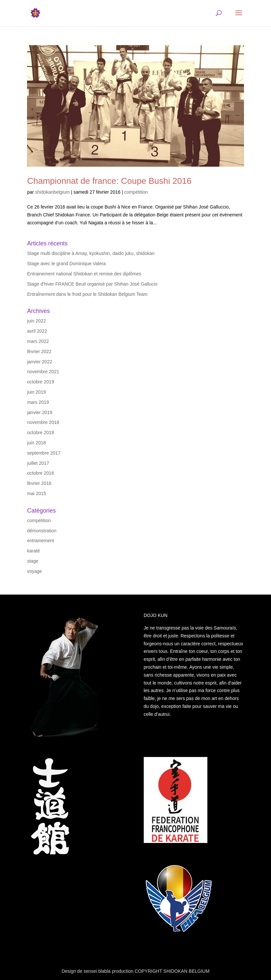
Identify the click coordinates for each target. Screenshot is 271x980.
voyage (34, 571)
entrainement (41, 541)
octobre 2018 (41, 433)
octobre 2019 (41, 382)
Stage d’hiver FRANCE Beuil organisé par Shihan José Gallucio (92, 284)
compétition (136, 192)
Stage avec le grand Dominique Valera (66, 264)
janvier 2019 (40, 412)
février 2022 (39, 351)
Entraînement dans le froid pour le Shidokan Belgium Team (87, 294)
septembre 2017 (44, 453)
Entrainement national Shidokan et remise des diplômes (84, 274)
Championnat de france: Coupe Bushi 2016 (109, 181)
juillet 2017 (38, 463)
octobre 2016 (41, 473)
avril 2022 (37, 331)
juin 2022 (36, 321)
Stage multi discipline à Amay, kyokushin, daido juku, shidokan (91, 253)
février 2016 (39, 483)
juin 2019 (36, 392)
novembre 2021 (43, 372)
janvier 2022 (40, 362)
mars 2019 (38, 402)
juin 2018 (36, 443)
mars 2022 (38, 341)
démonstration (42, 531)
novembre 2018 (43, 422)
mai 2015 (37, 493)
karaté (33, 551)
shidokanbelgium (52, 192)
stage (33, 561)
